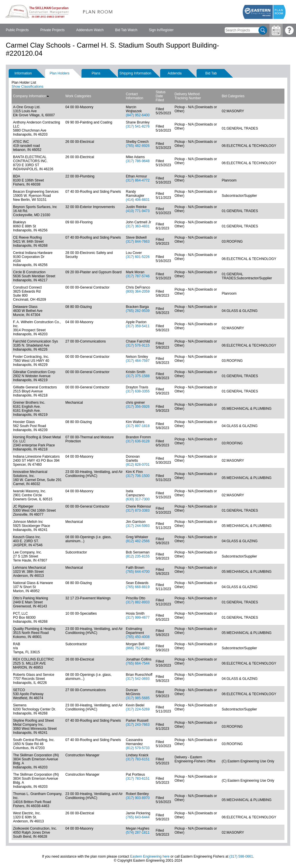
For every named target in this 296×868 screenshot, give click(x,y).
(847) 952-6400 (138, 115)
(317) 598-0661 (241, 856)
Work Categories (78, 96)
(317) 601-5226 (138, 257)
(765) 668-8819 (138, 587)
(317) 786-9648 (138, 161)
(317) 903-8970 (138, 798)
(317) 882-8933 (138, 602)
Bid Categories (233, 96)
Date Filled (160, 98)
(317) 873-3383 (138, 510)
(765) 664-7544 (138, 663)
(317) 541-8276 (138, 126)
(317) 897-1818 (138, 426)
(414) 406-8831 (138, 200)
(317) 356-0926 (138, 407)
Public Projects (17, 30)
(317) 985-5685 (138, 698)
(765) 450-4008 (138, 637)
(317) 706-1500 (138, 476)
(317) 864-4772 (138, 180)
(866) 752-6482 (138, 648)
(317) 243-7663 (138, 725)
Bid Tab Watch (126, 30)
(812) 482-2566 (138, 541)
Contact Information (134, 96)
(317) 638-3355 (138, 391)
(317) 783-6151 (138, 759)
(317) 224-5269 (138, 709)
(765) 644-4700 (138, 572)
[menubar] (90, 30)
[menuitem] (17, 30)
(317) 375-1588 (138, 376)
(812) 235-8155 (138, 556)
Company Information (31, 96)
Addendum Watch (90, 30)
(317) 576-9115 (138, 345)
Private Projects (52, 30)
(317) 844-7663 (138, 242)
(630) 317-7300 (138, 499)
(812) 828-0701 (138, 465)
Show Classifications (27, 87)
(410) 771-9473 (138, 211)
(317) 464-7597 (138, 361)
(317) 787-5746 (138, 276)
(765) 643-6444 (138, 817)
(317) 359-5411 (138, 326)
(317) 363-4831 (138, 226)
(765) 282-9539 (138, 311)
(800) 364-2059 (138, 291)
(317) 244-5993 (138, 526)
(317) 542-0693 (138, 679)
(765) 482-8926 (138, 146)
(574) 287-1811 (138, 833)
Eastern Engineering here (150, 856)
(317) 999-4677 (138, 618)
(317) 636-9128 (138, 441)
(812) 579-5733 (138, 748)
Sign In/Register (161, 30)
